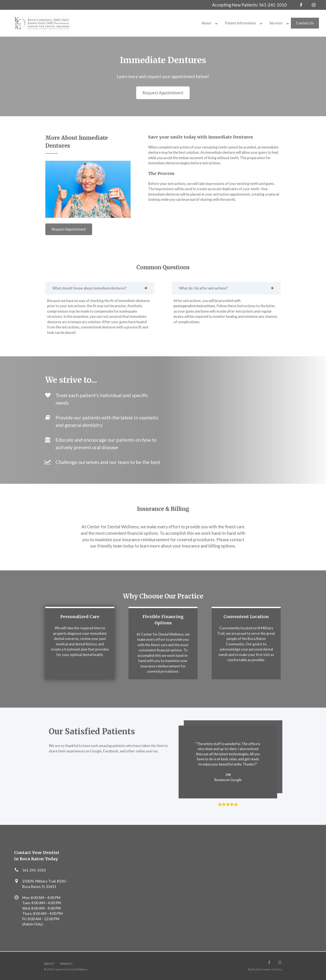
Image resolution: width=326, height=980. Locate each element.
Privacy (66, 964)
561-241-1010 (273, 5)
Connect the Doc (272, 969)
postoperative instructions (194, 306)
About (49, 964)
